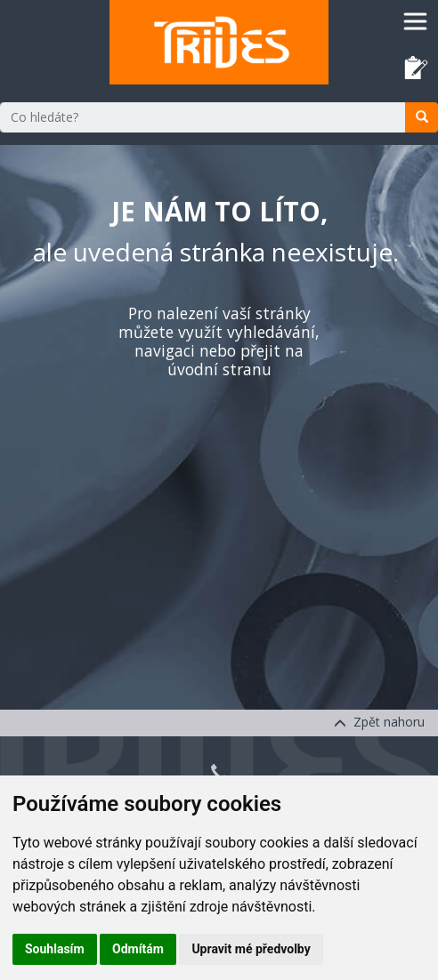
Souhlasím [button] (55, 949)
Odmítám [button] (138, 949)
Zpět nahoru (379, 722)
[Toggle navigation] (415, 21)
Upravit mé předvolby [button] (251, 949)
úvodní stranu (219, 369)
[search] (422, 117)
